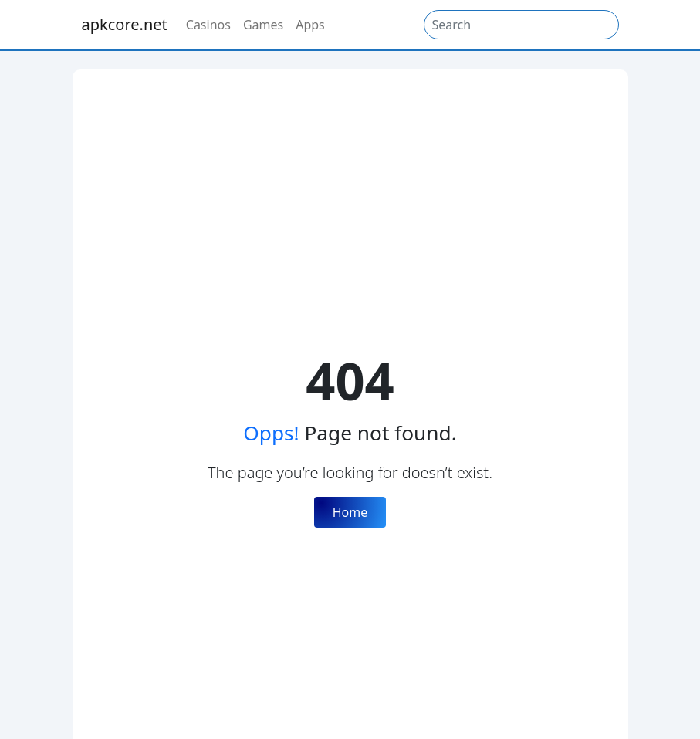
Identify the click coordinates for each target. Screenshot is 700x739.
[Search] (521, 25)
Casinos (208, 25)
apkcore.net (125, 24)
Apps (310, 25)
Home (350, 512)
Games (263, 25)
